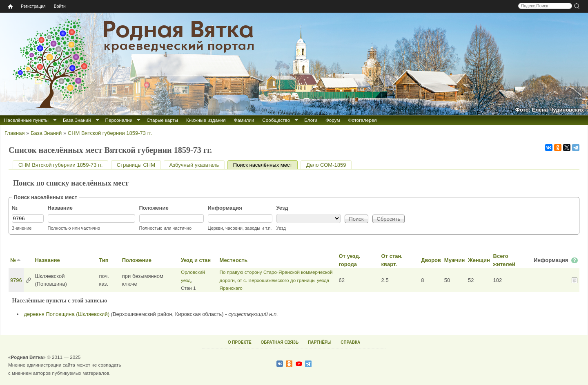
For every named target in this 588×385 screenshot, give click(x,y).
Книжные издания (206, 120)
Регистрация (33, 6)
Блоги (311, 120)
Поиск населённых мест (266, 165)
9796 (16, 280)
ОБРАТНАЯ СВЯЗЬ (280, 342)
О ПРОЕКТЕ (240, 342)
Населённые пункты (26, 120)
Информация (225, 208)
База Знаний (77, 120)
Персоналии (119, 120)
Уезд (282, 208)
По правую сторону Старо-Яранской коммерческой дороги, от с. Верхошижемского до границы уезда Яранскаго (276, 280)
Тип (104, 260)
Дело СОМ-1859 (326, 165)
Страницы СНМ (136, 165)
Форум (333, 120)
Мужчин (455, 260)
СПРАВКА (350, 342)
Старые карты (162, 120)
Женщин (479, 260)
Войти (60, 6)
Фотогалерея (363, 120)
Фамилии (244, 120)
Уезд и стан (196, 260)
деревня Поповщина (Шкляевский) (67, 314)
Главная (14, 133)
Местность (234, 260)
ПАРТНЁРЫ (320, 342)
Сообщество (276, 120)
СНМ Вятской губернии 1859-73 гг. (110, 133)
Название (60, 208)
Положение (154, 208)
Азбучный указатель (194, 165)
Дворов (431, 260)
